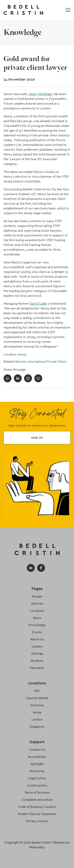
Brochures (37, 771)
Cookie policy (37, 785)
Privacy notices (37, 821)
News (37, 618)
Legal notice (37, 778)
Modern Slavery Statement (37, 814)
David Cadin (38, 304)
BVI (37, 691)
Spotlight (37, 764)
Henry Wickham (40, 94)
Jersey (22, 354)
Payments (37, 668)
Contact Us (37, 750)
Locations (37, 611)
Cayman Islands (37, 698)
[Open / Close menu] (68, 10)
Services (37, 604)
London (37, 719)
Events (37, 632)
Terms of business (37, 792)
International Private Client (47, 362)
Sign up (37, 438)
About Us (37, 639)
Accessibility (37, 757)
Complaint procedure (37, 800)
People (37, 596)
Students (37, 661)
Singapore (37, 727)
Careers (37, 646)
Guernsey (37, 705)
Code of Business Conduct (37, 807)
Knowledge (37, 625)
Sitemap (37, 654)
